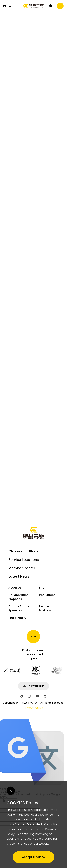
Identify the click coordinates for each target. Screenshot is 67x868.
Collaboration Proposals (19, 597)
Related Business (45, 608)
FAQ (42, 588)
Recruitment (48, 595)
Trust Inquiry (17, 618)
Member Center (22, 568)
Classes (15, 551)
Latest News (19, 576)
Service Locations (24, 560)
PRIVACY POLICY (34, 708)
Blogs (34, 551)
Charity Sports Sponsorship (19, 608)
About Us (15, 588)
